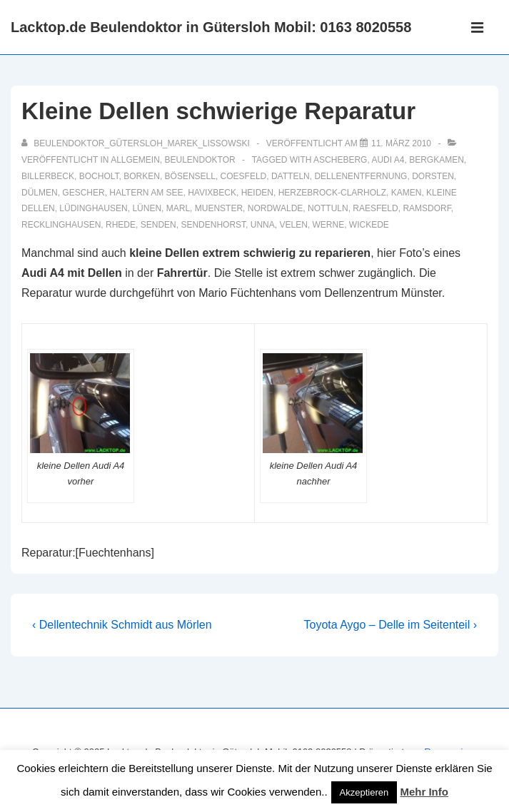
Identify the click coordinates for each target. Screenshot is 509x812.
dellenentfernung (361, 176)
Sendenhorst (213, 225)
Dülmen (40, 193)
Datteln (291, 176)
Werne (328, 225)
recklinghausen (61, 225)
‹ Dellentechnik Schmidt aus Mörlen (122, 625)
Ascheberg (340, 160)
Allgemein (135, 160)
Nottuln (328, 208)
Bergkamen (437, 160)
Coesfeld (244, 176)
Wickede (369, 225)
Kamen (407, 193)
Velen (293, 225)
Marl (178, 208)
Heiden (257, 193)
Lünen (147, 208)
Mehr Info (424, 792)
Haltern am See (146, 193)
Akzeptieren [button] (364, 792)
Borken (142, 176)
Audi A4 (388, 160)
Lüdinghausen (93, 208)
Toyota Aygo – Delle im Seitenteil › (391, 625)
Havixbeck (212, 193)
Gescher (83, 193)
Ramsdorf (427, 208)
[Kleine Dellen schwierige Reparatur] (401, 143)
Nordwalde (276, 208)
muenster (219, 208)
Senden (158, 225)
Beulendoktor (200, 160)
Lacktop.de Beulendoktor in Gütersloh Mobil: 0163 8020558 (211, 27)
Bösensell (190, 176)
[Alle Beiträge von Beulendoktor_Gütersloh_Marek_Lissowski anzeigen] (137, 143)
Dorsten (433, 176)
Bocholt (99, 176)
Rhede (121, 225)
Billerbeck (48, 176)
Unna (263, 225)
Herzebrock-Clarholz (332, 193)
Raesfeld (375, 208)
